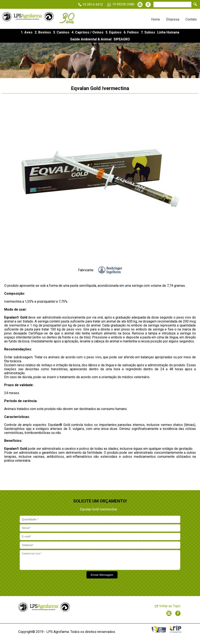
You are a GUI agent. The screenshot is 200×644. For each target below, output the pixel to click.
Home (156, 19)
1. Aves (27, 32)
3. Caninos (61, 32)
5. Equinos (114, 32)
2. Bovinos (43, 32)
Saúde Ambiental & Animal (91, 39)
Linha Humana (168, 32)
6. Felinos (131, 32)
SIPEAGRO (122, 39)
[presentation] (51, 582)
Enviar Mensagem (102, 578)
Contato (191, 19)
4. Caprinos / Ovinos (88, 32)
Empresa (173, 19)
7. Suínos (148, 32)
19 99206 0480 (120, 5)
